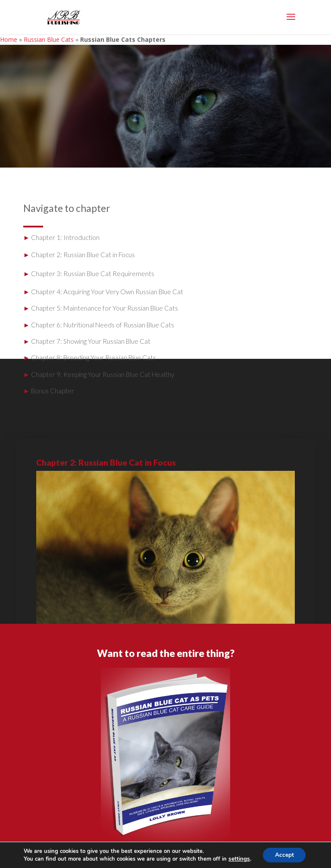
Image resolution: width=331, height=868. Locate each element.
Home (9, 39)
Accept (284, 854)
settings (238, 859)
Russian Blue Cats (49, 39)
